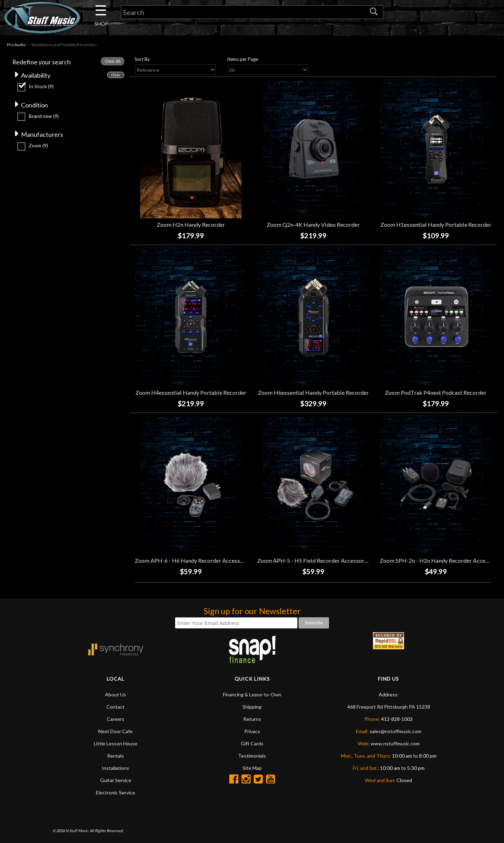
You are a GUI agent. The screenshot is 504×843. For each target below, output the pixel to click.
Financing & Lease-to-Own (252, 694)
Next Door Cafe (115, 731)
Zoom (38, 146)
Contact (115, 707)
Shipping (252, 707)
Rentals (115, 756)
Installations (115, 768)
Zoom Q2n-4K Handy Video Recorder (313, 225)
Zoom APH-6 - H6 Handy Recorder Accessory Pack (198, 560)
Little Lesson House (116, 743)
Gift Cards (252, 743)
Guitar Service (116, 780)
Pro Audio (16, 45)
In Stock (41, 86)
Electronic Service (115, 792)
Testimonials (252, 756)
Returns (252, 719)
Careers (115, 719)
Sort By (142, 59)
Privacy (252, 731)
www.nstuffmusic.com (395, 743)
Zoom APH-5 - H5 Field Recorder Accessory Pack (319, 560)
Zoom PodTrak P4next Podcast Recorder (436, 393)
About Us (115, 694)
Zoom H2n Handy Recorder (191, 225)
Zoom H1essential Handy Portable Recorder (436, 225)
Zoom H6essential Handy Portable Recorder (313, 393)
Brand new (44, 116)
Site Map (252, 768)
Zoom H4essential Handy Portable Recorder (191, 393)
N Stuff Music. (77, 831)
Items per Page (243, 59)
